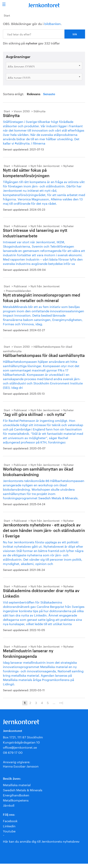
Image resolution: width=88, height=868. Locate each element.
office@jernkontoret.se (20, 747)
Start (7, 15)
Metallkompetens (16, 800)
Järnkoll (9, 805)
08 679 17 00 (13, 752)
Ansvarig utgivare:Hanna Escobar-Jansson (21, 764)
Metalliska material (17, 785)
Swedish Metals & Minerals (23, 790)
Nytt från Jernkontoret (45, 166)
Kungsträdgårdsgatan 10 (21, 742)
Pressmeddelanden (19, 290)
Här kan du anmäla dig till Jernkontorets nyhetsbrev (41, 841)
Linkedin (9, 826)
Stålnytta (39, 111)
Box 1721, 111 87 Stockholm (23, 737)
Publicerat (20, 166)
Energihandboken (16, 795)
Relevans (34, 94)
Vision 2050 (22, 111)
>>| (61, 702)
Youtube (9, 831)
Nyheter (68, 166)
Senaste (49, 94)
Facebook (10, 821)
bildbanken (53, 23)
